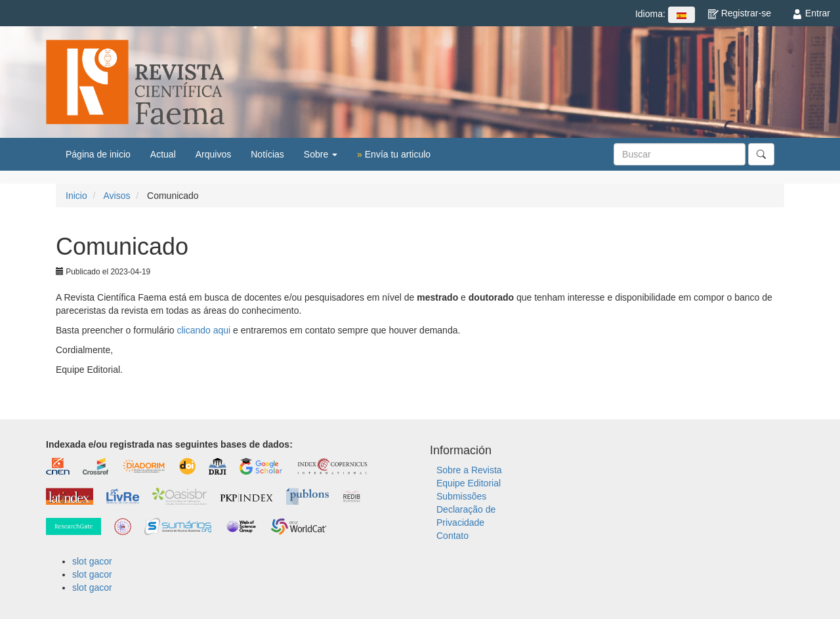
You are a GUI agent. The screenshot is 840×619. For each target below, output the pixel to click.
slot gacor (92, 561)
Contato (452, 536)
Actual (163, 154)
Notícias (267, 154)
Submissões (461, 496)
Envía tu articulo (394, 154)
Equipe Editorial (469, 483)
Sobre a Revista (469, 470)
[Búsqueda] (680, 154)
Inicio (76, 196)
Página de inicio (98, 154)
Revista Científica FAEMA (135, 82)
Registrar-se (740, 13)
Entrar (811, 13)
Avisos (116, 196)
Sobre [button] (321, 154)
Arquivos (213, 154)
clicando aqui (203, 330)
